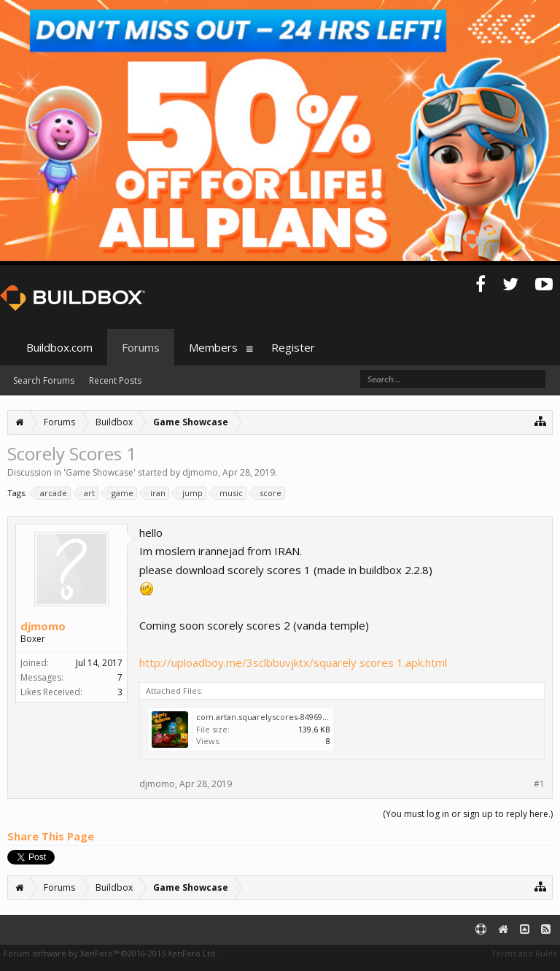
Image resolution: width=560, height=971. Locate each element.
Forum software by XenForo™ (110, 953)
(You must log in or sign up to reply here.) (468, 814)
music (229, 493)
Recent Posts (115, 380)
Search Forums (44, 380)
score (268, 493)
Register (293, 347)
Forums (141, 347)
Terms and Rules (524, 953)
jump (190, 493)
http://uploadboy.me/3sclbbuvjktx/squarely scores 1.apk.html (293, 662)
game (120, 493)
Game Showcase (100, 472)
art (87, 493)
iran (156, 493)
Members (213, 347)
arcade (51, 493)
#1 (539, 784)
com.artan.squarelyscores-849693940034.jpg (281, 717)
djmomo (200, 472)
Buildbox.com (59, 347)
